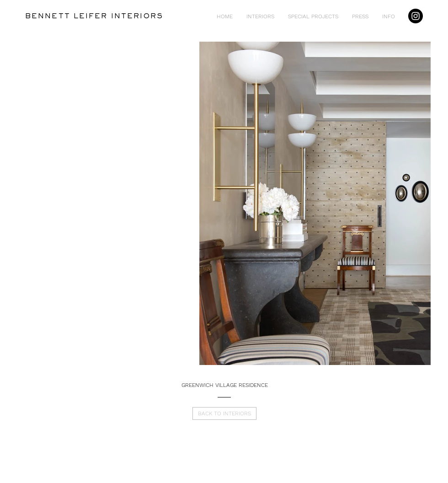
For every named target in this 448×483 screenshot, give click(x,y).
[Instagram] (416, 16)
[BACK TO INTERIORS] (224, 413)
